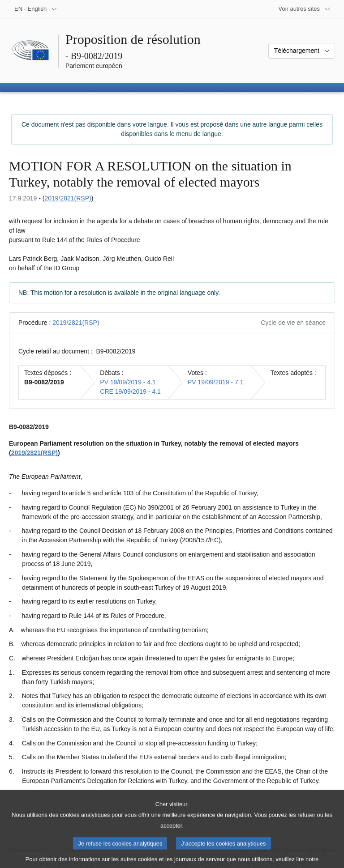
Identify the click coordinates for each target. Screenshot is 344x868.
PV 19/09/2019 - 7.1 (216, 382)
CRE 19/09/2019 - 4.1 (130, 391)
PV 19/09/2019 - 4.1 (128, 382)
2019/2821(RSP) (68, 198)
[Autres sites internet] (305, 9)
